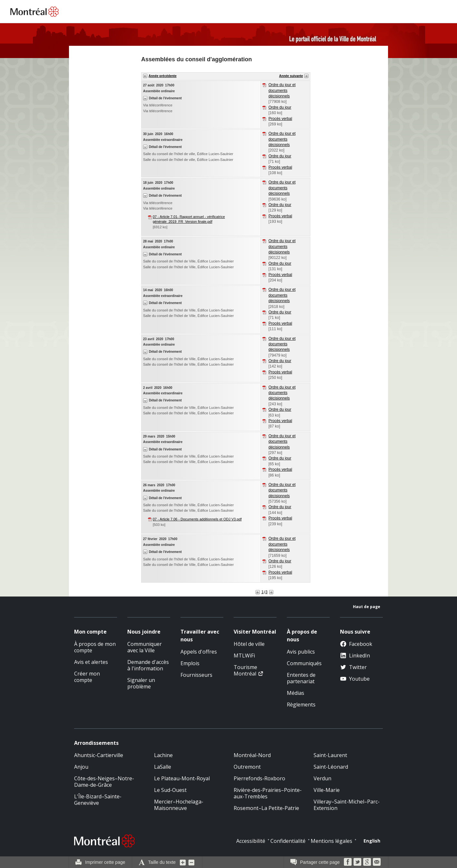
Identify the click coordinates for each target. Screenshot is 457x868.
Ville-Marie (327, 790)
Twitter (353, 667)
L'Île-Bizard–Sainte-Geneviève (98, 800)
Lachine (163, 755)
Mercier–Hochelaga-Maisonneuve (179, 805)
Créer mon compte (87, 677)
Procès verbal (280, 119)
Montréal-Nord (252, 755)
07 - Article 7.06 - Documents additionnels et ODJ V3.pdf (197, 519)
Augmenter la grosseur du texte (183, 862)
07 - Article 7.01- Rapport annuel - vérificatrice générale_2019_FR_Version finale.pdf (189, 219)
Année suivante (291, 76)
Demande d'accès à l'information (148, 665)
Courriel (377, 862)
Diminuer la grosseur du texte (191, 862)
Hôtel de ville (249, 644)
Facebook (356, 644)
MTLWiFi (244, 656)
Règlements (301, 705)
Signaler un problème (141, 683)
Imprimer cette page (105, 862)
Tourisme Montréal (245, 670)
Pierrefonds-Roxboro (259, 778)
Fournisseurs (196, 675)
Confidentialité (288, 841)
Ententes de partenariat (301, 678)
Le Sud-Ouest (170, 790)
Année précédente (163, 76)
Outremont (247, 767)
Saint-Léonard (331, 767)
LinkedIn (355, 656)
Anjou (81, 767)
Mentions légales (331, 841)
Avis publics (301, 652)
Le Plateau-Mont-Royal (182, 778)
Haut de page (367, 607)
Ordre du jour (280, 107)
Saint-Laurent (330, 755)
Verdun (322, 778)
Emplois (190, 663)
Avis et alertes (91, 662)
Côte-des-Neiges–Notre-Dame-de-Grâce (104, 782)
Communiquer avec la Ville (145, 647)
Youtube (355, 679)
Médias (296, 693)
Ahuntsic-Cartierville (99, 755)
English (372, 841)
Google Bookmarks (367, 862)
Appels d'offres (199, 652)
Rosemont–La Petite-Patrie (266, 808)
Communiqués (304, 663)
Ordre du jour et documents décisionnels (282, 90)
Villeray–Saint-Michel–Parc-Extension (347, 805)
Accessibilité (251, 841)
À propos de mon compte (95, 647)
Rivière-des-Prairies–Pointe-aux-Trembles (268, 793)
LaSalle (163, 767)
